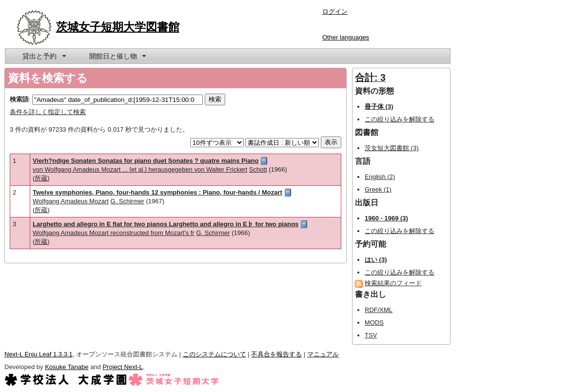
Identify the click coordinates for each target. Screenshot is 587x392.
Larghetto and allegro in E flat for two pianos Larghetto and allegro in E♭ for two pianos (166, 224)
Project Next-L (122, 367)
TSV (371, 335)
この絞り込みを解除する (400, 119)
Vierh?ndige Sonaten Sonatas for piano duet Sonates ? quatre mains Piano (146, 161)
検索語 (19, 99)
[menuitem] (43, 56)
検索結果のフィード (393, 283)
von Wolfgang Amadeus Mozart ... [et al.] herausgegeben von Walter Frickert (140, 169)
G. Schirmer (127, 201)
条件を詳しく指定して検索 (48, 112)
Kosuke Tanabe (67, 367)
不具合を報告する (276, 354)
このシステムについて (215, 354)
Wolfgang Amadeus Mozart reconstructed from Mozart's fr (114, 233)
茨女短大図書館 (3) (392, 148)
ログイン (335, 11)
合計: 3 (370, 78)
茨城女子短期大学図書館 (118, 27)
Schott (258, 169)
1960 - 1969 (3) (386, 218)
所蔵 (41, 178)
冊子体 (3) (379, 107)
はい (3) (376, 260)
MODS (374, 323)
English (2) (380, 177)
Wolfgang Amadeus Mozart (71, 201)
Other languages (346, 37)
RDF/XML (379, 310)
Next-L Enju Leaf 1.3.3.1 (39, 354)
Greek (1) (378, 189)
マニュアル (323, 354)
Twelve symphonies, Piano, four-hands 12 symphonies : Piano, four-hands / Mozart (157, 192)
